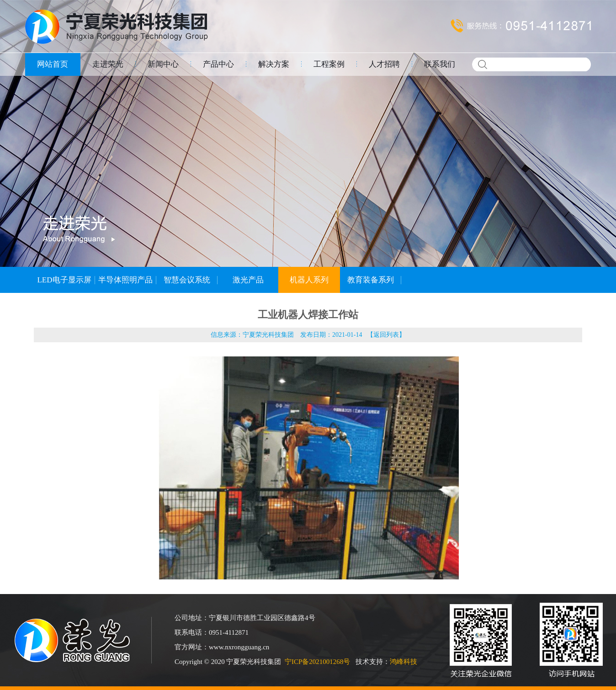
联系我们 (440, 64)
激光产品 (248, 280)
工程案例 (329, 64)
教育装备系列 (371, 280)
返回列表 (386, 335)
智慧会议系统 (187, 280)
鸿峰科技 (404, 662)
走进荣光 (108, 64)
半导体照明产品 (125, 280)
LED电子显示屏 (64, 280)
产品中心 (218, 64)
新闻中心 (163, 64)
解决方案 (274, 64)
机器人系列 (309, 280)
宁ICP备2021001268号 (317, 662)
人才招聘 (384, 64)
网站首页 (53, 64)
